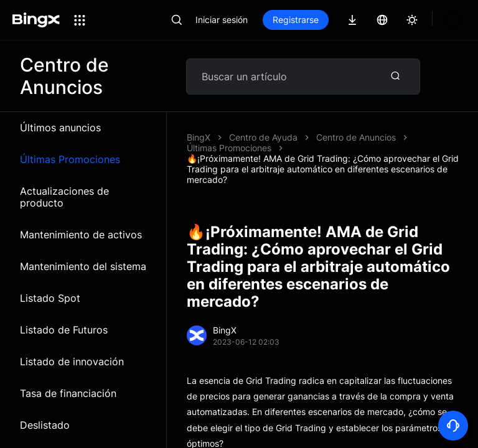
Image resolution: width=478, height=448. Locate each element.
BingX (199, 137)
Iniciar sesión (222, 20)
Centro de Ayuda (263, 137)
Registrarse (296, 20)
